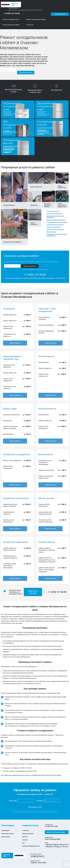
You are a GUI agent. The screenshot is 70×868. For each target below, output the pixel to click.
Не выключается (47, 409)
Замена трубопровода (53, 227)
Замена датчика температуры (56, 220)
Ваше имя (13, 801)
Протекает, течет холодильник (47, 310)
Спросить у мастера (33, 592)
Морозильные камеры (9, 834)
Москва (15, 8)
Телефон (40, 801)
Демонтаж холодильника (54, 214)
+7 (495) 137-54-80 (11, 13)
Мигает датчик (46, 498)
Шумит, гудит (10, 409)
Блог (24, 843)
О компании (26, 830)
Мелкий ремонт (51, 232)
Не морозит (9, 309)
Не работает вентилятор (16, 498)
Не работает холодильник (16, 455)
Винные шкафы (7, 837)
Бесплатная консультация (56, 832)
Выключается (46, 455)
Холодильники (6, 830)
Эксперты (26, 840)
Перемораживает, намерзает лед (12, 358)
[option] (13, 89)
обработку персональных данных (39, 270)
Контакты (26, 837)
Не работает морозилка (15, 542)
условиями (54, 812)
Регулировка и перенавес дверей (57, 222)
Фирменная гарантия (30, 834)
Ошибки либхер (47, 542)
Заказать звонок (60, 13)
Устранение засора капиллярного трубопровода (57, 235)
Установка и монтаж (53, 211)
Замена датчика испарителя (55, 230)
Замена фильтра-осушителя (55, 225)
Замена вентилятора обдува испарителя (55, 217)
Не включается (46, 356)
